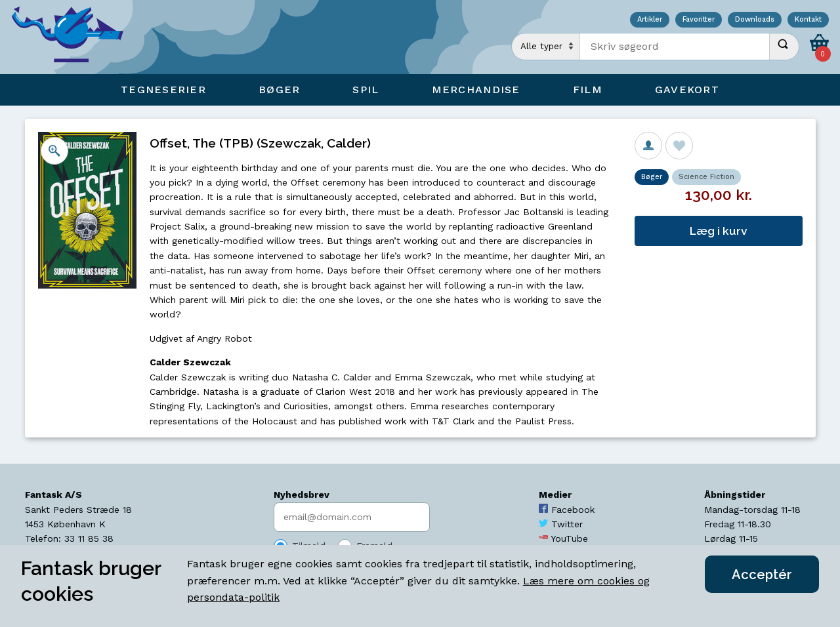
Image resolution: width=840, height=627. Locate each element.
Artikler (650, 20)
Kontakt (808, 20)
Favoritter (699, 20)
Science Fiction (706, 177)
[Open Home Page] (74, 37)
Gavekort (687, 90)
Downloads (755, 20)
